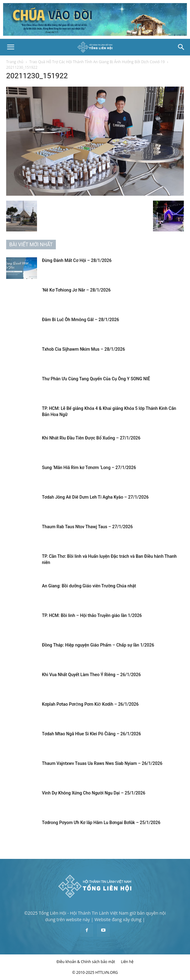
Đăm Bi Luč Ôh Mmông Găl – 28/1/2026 (81, 320)
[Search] (181, 47)
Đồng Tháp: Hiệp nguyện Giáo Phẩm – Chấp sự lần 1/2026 (98, 645)
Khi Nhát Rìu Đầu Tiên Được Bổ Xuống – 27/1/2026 (91, 438)
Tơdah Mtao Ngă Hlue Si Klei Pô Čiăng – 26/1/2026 (91, 734)
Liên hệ (127, 962)
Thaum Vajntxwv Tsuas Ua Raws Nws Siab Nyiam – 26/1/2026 (102, 763)
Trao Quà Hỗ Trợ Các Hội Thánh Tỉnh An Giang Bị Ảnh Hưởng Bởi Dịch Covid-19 (97, 62)
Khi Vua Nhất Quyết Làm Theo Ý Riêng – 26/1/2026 (91, 675)
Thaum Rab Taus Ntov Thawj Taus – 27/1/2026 (87, 527)
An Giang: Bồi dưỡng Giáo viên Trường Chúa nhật (89, 586)
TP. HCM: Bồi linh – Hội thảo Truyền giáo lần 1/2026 (92, 615)
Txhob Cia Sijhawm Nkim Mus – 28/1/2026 (83, 349)
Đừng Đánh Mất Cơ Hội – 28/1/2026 (78, 260)
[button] (10, 47)
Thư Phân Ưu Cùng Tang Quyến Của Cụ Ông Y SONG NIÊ (96, 379)
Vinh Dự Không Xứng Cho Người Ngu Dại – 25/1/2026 (94, 793)
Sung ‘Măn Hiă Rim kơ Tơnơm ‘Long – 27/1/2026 (89, 468)
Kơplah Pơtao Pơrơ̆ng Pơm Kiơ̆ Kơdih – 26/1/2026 (90, 704)
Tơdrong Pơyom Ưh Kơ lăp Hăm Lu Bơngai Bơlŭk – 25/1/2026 (102, 823)
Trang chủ (15, 62)
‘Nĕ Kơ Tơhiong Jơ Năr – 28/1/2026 (76, 290)
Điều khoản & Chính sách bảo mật (86, 962)
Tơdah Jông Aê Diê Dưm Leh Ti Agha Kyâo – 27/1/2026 (95, 497)
